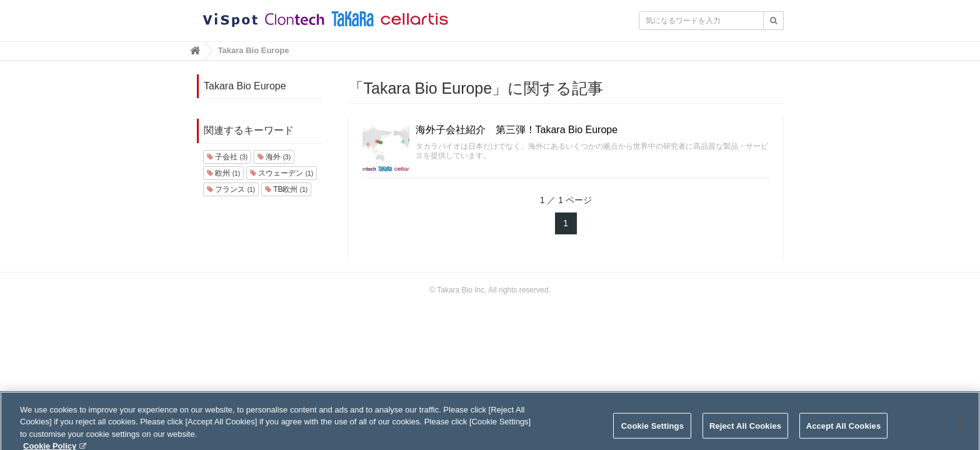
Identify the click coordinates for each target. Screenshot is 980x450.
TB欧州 (286, 189)
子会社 (227, 157)
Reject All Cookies (745, 430)
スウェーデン (282, 173)
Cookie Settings (652, 430)
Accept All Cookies (844, 430)
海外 (274, 157)
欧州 (223, 173)
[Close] (960, 428)
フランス (231, 189)
